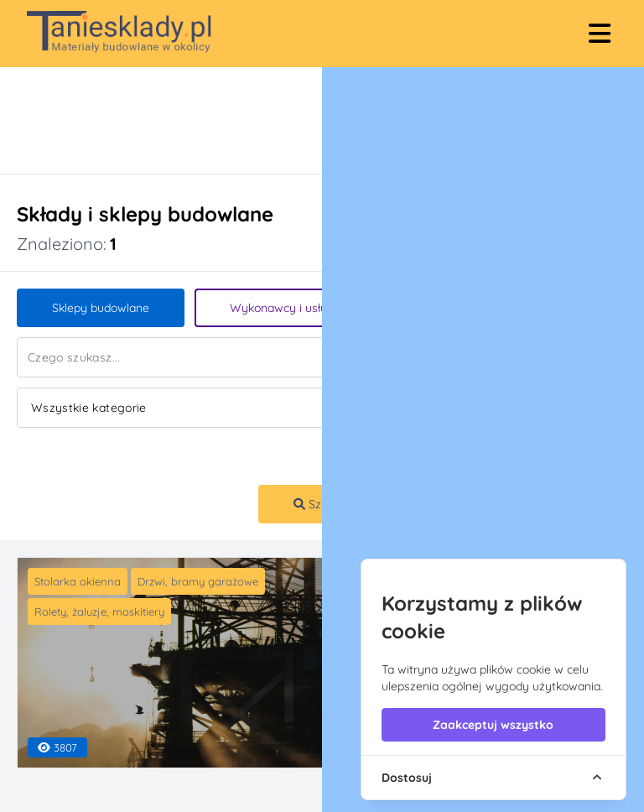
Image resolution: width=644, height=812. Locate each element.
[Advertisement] (305, 120)
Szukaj (319, 504)
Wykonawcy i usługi (283, 308)
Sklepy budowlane (101, 308)
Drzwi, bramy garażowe (198, 581)
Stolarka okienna (78, 581)
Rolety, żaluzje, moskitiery (99, 612)
